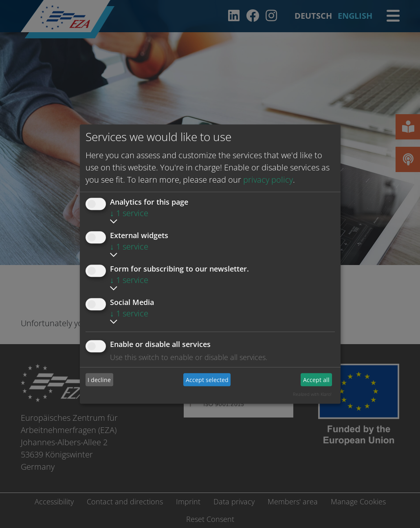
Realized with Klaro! (312, 394)
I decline (99, 380)
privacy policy (268, 180)
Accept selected (207, 380)
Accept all (316, 380)
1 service (129, 213)
